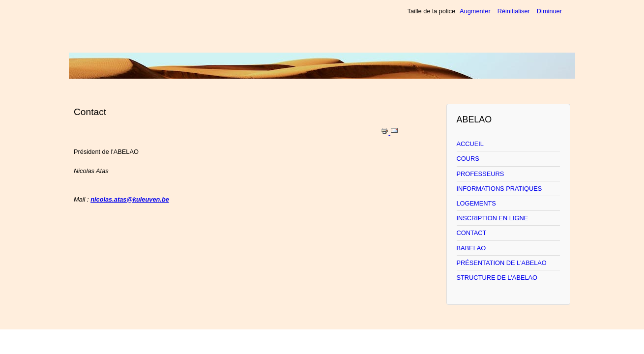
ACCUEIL (470, 144)
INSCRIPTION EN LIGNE (493, 218)
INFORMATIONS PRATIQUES (499, 189)
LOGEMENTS (476, 203)
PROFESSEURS (481, 174)
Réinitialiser (514, 11)
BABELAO (471, 248)
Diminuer (549, 11)
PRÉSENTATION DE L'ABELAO (502, 263)
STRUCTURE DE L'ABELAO (497, 278)
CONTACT (472, 233)
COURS (468, 159)
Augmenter (475, 11)
